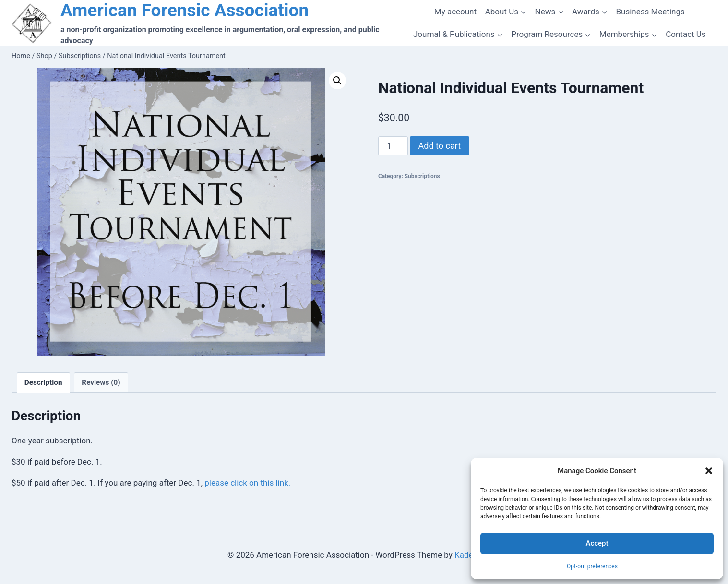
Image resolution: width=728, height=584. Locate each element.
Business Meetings (650, 12)
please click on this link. (247, 483)
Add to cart (440, 146)
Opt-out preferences (592, 566)
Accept (597, 543)
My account (455, 12)
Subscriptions (422, 176)
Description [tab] (43, 382)
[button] (709, 471)
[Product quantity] (393, 146)
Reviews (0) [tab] (101, 382)
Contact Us (686, 34)
